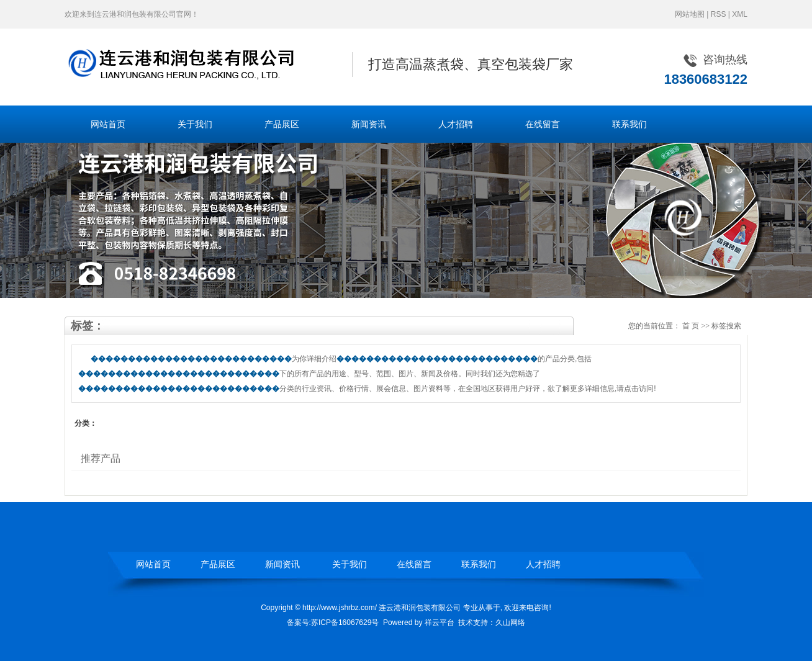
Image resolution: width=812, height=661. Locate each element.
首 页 (691, 326)
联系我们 (629, 124)
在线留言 (543, 124)
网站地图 (690, 14)
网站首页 (108, 124)
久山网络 (510, 623)
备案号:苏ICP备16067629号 (333, 623)
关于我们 (195, 124)
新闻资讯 (369, 124)
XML (740, 14)
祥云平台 (440, 623)
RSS (719, 14)
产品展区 (282, 124)
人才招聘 (456, 124)
